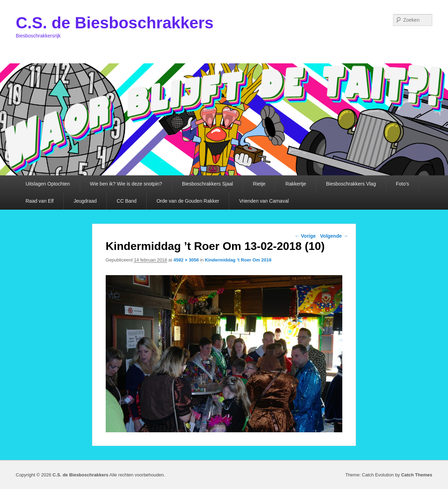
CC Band (127, 201)
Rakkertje (296, 184)
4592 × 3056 (186, 260)
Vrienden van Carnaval (264, 201)
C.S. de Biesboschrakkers (115, 23)
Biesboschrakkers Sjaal (208, 184)
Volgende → (334, 236)
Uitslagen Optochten (48, 184)
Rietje (259, 184)
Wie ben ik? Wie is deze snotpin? (126, 184)
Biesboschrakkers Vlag (351, 184)
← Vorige (305, 236)
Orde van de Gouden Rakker (188, 201)
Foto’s (402, 184)
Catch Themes (417, 475)
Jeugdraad (85, 201)
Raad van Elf (40, 201)
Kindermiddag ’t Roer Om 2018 (238, 260)
